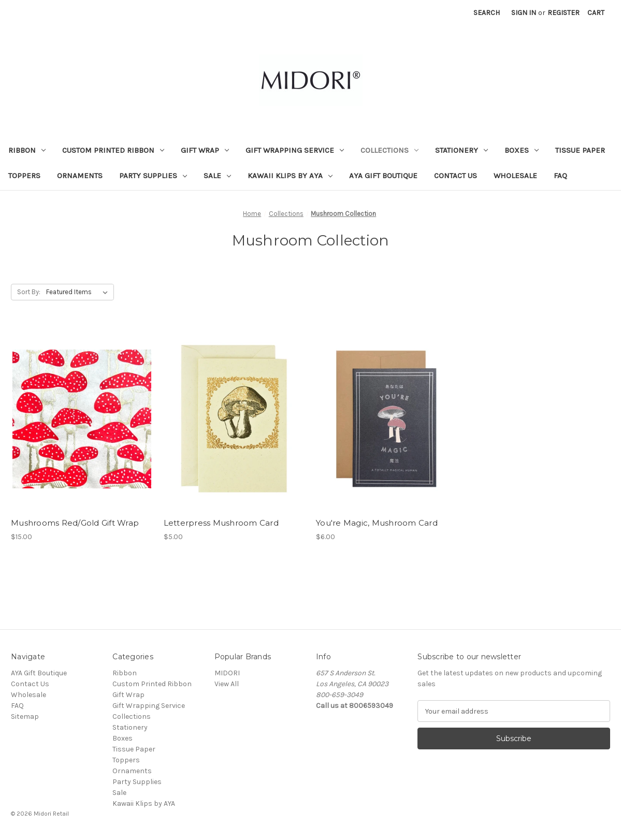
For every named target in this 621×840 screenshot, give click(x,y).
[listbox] (79, 292)
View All (227, 684)
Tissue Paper (580, 150)
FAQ (560, 176)
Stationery (461, 150)
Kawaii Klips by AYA (290, 176)
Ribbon (27, 150)
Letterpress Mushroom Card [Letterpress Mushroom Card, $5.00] (221, 523)
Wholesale (515, 176)
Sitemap (25, 716)
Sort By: (29, 292)
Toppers (24, 176)
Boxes (522, 150)
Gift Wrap (205, 150)
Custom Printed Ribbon (113, 150)
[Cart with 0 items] (596, 13)
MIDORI (227, 673)
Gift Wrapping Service (295, 150)
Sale (217, 176)
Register (564, 13)
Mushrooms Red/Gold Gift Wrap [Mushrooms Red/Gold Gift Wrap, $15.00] (75, 523)
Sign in (524, 13)
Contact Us (456, 176)
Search (487, 13)
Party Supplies (153, 176)
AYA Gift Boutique (383, 176)
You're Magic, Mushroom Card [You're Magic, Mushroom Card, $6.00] (377, 523)
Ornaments (80, 176)
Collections (389, 150)
